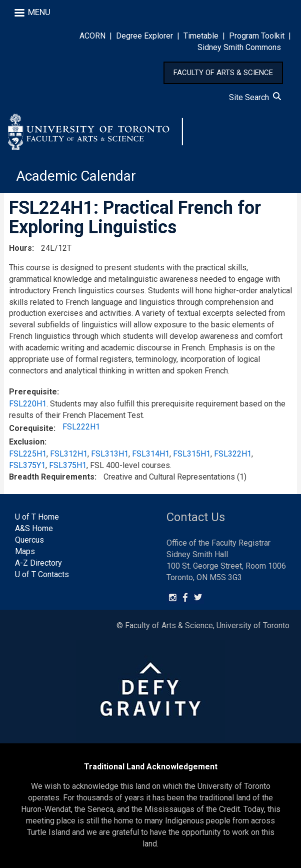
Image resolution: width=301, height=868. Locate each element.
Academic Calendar (76, 176)
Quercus (29, 540)
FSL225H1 (28, 454)
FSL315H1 (192, 454)
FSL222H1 (81, 427)
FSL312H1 (69, 454)
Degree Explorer (144, 36)
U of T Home (37, 517)
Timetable (201, 36)
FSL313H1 (110, 454)
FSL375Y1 (27, 465)
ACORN (92, 36)
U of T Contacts (42, 574)
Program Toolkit (257, 36)
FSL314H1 (151, 454)
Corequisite (31, 428)
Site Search (255, 97)
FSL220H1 (28, 404)
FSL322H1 (233, 454)
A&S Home (34, 528)
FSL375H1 (68, 465)
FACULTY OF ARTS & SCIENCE (223, 73)
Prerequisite (33, 392)
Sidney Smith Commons (239, 47)
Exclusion (27, 442)
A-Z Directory (38, 563)
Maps (25, 551)
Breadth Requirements (52, 477)
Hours (20, 248)
